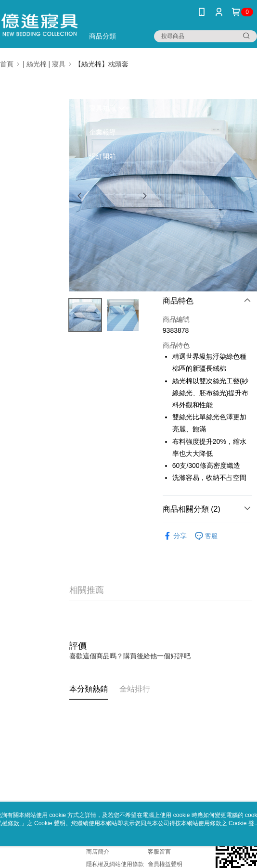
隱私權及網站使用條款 (115, 864)
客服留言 (159, 852)
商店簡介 (98, 852)
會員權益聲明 (165, 864)
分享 (175, 536)
